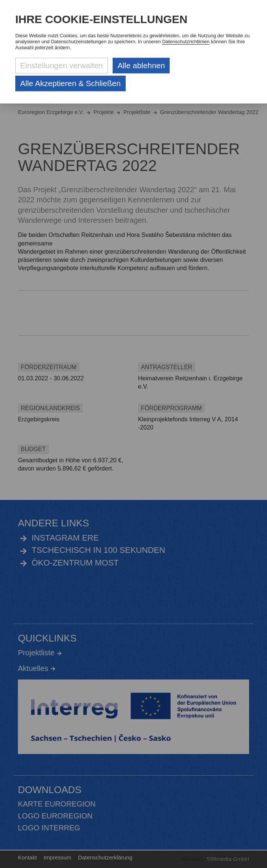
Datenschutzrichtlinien (186, 42)
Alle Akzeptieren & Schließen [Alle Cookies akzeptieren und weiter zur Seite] (70, 83)
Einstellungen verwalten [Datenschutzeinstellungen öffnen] (62, 65)
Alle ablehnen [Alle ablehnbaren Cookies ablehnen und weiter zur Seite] (141, 65)
